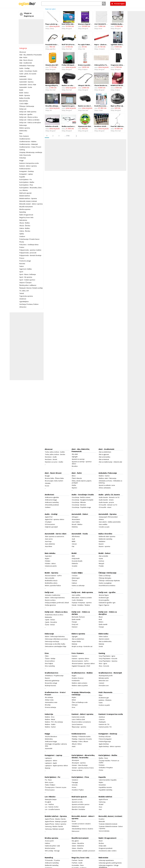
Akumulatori (76, 519)
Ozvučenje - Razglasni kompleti (83, 500)
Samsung (102, 802)
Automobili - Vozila (26, 87)
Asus (100, 807)
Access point (49, 841)
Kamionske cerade (78, 717)
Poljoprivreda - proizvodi (28, 253)
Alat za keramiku (105, 457)
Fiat (73, 546)
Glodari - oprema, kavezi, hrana (83, 768)
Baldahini (102, 541)
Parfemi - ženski (77, 860)
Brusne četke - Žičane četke (54, 478)
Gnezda (75, 785)
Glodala (48, 483)
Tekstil (22, 293)
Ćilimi (47, 656)
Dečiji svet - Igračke (26, 114)
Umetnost (23, 299)
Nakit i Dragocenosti (26, 215)
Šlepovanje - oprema (79, 727)
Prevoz (22, 258)
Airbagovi (75, 517)
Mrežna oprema (25, 209)
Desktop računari (105, 736)
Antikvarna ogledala (52, 497)
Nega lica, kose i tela (26, 217)
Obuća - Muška (24, 223)
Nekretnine (23, 220)
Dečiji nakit (102, 846)
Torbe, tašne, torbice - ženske (55, 454)
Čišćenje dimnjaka (105, 578)
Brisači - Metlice (77, 524)
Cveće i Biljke (24, 104)
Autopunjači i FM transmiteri (108, 517)
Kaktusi (74, 583)
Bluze (101, 617)
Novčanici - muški (51, 457)
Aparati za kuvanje (78, 807)
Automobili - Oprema (26, 82)
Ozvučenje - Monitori (79, 505)
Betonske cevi (104, 681)
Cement (101, 683)
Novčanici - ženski (51, 459)
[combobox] (74, 4)
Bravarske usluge (51, 683)
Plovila (22, 242)
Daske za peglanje (105, 583)
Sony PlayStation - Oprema (108, 661)
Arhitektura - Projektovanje (54, 676)
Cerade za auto (104, 527)
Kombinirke (76, 681)
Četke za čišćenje (105, 576)
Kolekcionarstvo (25, 169)
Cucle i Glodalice (77, 600)
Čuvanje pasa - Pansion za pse (56, 787)
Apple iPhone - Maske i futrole (55, 819)
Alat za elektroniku (105, 641)
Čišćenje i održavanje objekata (109, 581)
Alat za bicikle (103, 556)
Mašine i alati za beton (80, 683)
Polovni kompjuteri (105, 739)
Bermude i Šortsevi (78, 617)
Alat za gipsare (104, 454)
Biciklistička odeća (51, 583)
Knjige (21, 160)
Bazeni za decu (50, 600)
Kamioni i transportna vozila (29, 163)
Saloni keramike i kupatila (108, 780)
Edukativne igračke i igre (107, 603)
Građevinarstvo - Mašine (28, 141)
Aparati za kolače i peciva (81, 804)
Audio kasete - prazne (106, 502)
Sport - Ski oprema (26, 277)
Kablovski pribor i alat (52, 846)
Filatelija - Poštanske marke (81, 736)
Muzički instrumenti (26, 207)
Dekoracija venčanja (52, 641)
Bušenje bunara (50, 685)
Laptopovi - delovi (51, 761)
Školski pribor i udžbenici (28, 285)
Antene (101, 519)
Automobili (49, 748)
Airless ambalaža (105, 488)
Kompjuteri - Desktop (27, 171)
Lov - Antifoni (49, 804)
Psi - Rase (48, 780)
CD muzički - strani (105, 507)
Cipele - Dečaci (50, 620)
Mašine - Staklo (50, 724)
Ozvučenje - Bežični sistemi (81, 497)
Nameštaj (23, 212)
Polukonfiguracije (105, 741)
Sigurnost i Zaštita (25, 269)
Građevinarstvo (25, 139)
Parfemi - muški (77, 863)
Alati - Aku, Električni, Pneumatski (31, 55)
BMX (73, 556)
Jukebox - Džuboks (105, 700)
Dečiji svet (23, 109)
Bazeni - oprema (104, 546)
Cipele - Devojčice (51, 622)
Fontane (102, 765)
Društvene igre (104, 598)
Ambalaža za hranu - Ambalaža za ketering (110, 482)
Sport (21, 272)
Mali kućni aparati (25, 193)
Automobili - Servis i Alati (28, 85)
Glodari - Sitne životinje (80, 765)
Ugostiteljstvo (24, 302)
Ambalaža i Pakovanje (27, 66)
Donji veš (75, 624)
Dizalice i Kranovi (78, 678)
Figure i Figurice (104, 605)
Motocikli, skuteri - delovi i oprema (31, 204)
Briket (74, 700)
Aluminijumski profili (106, 676)
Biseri (101, 841)
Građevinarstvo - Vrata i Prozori (30, 147)
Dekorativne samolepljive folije (56, 646)
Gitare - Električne (78, 846)
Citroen (74, 544)
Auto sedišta (103, 524)
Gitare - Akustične (78, 843)
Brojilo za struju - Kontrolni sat (82, 646)
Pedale (101, 566)
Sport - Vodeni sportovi (27, 280)
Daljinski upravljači (51, 527)
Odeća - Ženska (25, 231)
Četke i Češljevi (50, 785)
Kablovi (48, 843)
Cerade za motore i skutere (81, 824)
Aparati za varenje (78, 459)
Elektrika (75, 527)
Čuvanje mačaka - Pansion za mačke (109, 762)
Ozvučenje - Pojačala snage (81, 507)
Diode (101, 646)
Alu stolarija (49, 697)
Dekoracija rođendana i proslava (56, 639)
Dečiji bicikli (76, 558)
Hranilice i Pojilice (78, 790)
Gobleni (48, 507)
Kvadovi (102, 819)
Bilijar (101, 695)
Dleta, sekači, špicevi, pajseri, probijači (82, 482)
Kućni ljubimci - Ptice (26, 185)
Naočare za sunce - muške (54, 462)
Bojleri (47, 558)
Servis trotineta (104, 831)
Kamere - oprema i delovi (80, 658)
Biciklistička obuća (51, 581)
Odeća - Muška (24, 228)
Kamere (75, 656)
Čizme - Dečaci (50, 625)
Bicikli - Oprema (25, 95)
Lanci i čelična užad (78, 719)
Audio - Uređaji (24, 68)
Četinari (74, 581)
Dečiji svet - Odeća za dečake (29, 120)
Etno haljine (49, 663)
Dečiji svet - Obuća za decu (29, 117)
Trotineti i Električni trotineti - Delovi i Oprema (111, 827)
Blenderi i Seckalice (78, 809)
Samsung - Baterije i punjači (54, 829)
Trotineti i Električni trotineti (108, 824)
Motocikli (102, 821)
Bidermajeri (76, 578)
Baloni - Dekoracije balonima (55, 598)
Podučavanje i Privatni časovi (29, 239)
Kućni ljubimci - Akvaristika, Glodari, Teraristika (35, 188)
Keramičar (102, 785)
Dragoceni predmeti (106, 848)
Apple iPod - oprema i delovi (55, 519)
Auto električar (50, 544)
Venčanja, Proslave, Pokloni (29, 304)
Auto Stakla (76, 522)
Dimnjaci (75, 705)
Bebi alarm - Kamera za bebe (82, 598)
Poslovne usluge (25, 261)
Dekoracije (23, 125)
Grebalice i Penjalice (106, 768)
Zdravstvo (23, 307)
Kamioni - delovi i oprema (28, 166)
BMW (74, 541)
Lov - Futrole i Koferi (52, 807)
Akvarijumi (75, 760)
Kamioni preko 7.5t (105, 727)
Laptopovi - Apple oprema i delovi (56, 766)
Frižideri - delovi (50, 563)
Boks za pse (49, 782)
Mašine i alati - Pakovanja (108, 478)
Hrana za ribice (77, 770)
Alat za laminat (104, 459)
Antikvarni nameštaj (52, 502)
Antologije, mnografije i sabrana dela (56, 745)
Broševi (101, 843)
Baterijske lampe (51, 799)
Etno (21, 133)
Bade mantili (76, 619)
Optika (22, 234)
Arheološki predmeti (52, 505)
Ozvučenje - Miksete (79, 502)
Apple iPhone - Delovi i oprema (56, 824)
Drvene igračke (104, 600)
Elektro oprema (25, 128)
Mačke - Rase (103, 758)
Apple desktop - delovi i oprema (110, 746)
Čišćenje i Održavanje (27, 106)
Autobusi (102, 717)
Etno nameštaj (50, 666)
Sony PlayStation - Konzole (108, 658)
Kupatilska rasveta (105, 787)
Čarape (74, 622)
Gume (101, 558)
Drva (73, 707)
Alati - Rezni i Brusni (26, 60)
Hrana (101, 770)
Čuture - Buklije (50, 658)
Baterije (74, 644)
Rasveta (22, 264)
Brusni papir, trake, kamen (54, 481)
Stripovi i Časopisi (25, 283)
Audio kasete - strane (106, 500)
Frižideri (48, 561)
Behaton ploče (104, 678)
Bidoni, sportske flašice (53, 585)
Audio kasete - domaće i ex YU (109, 497)
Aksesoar (23, 52)
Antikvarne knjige (51, 500)
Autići (74, 746)
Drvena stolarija (50, 707)
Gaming (22, 150)
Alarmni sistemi (104, 639)
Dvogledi (48, 802)
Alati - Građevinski (26, 63)
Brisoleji (48, 705)
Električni (75, 563)
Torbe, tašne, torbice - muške (55, 452)
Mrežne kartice (50, 848)
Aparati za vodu (77, 802)
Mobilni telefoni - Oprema (28, 198)
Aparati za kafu (77, 799)
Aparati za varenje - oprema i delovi (82, 463)
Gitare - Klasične (77, 848)
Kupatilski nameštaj (105, 790)
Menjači (101, 563)
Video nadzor (103, 636)
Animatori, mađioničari (53, 595)
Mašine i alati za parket (80, 685)
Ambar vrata (49, 700)
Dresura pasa (50, 790)
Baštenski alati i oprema (107, 536)
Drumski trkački (77, 561)
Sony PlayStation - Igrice (107, 656)
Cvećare (75, 576)
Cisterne (102, 719)
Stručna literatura (51, 736)
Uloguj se (28, 13)
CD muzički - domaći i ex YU (108, 505)
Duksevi (75, 627)
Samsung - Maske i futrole (54, 826)
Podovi (22, 247)
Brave (74, 821)
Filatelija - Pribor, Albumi (80, 741)
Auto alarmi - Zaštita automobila (110, 522)
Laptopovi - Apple (51, 763)
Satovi (22, 266)
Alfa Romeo (76, 536)
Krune (47, 486)
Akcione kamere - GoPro (53, 576)
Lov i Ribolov (24, 190)
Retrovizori (76, 831)
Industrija (23, 158)
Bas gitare (75, 841)
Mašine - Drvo (50, 717)
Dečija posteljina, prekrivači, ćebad (57, 603)
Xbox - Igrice (103, 663)
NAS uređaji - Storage (52, 851)
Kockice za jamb (104, 705)
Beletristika (49, 739)
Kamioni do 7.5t (104, 724)
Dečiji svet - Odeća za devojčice (30, 122)
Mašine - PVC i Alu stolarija (54, 722)
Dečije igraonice (50, 605)
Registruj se (29, 16)
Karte (101, 703)
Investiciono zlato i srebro (108, 851)
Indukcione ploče (51, 566)
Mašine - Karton (104, 476)
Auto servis (49, 539)
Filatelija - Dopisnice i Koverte (82, 739)
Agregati (75, 457)
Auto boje (48, 541)
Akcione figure (104, 595)
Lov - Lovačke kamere (52, 809)
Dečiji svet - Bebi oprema (28, 112)
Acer (100, 809)
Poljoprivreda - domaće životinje (30, 255)
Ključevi (74, 488)
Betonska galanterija (52, 681)
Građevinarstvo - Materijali (29, 144)
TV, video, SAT (24, 291)
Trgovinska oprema (26, 296)
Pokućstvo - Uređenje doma (29, 245)
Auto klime (49, 546)
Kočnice (101, 561)
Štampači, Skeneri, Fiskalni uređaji (31, 288)
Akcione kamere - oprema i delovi (83, 663)
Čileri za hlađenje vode (80, 702)
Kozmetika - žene (78, 865)
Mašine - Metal (50, 719)
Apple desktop (104, 744)
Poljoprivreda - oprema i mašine (30, 250)
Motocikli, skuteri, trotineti (28, 201)
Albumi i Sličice (77, 744)
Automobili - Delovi (26, 79)
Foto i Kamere (24, 136)
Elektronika (23, 131)
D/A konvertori (50, 524)
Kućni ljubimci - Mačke (27, 182)
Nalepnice (75, 826)
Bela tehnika (24, 101)
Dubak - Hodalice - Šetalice (81, 605)
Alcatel (101, 804)
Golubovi (75, 780)
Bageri (74, 676)
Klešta (74, 485)
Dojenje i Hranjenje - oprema (82, 603)
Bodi (100, 619)
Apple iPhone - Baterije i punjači (56, 821)
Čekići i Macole (77, 478)
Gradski (75, 566)
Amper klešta (76, 641)
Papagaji (75, 782)
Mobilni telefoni (25, 196)
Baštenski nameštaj (105, 539)
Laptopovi (48, 758)
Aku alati (75, 454)
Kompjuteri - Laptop (26, 174)
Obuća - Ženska (25, 226)
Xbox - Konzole (104, 666)
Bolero (101, 622)
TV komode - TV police (52, 860)
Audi (73, 539)
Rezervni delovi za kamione (81, 722)
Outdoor (22, 236)
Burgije (47, 476)
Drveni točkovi (50, 661)
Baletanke (48, 617)
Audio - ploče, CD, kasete (28, 74)
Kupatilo (22, 177)
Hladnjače (102, 722)
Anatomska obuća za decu (54, 615)
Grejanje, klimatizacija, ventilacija (31, 152)
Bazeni (101, 544)
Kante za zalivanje (78, 585)
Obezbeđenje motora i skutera (82, 829)
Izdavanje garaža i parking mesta (110, 863)
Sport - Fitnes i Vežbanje (28, 274)
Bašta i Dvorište (25, 98)
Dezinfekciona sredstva (107, 585)
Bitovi (74, 476)
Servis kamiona (77, 724)
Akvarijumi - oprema (79, 763)
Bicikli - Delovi (24, 93)
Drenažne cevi (104, 685)
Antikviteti (23, 76)
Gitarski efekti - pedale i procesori (83, 851)
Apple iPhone (103, 799)
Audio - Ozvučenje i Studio (28, 71)
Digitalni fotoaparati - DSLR (81, 666)
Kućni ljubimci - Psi (26, 179)
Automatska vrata (51, 702)
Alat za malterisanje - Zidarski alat (110, 462)
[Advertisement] (31, 32)
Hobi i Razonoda (25, 155)
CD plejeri (48, 522)
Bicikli (21, 90)
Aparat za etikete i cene (107, 485)
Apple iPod (49, 517)
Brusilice (75, 466)
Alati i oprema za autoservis (55, 536)
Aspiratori (48, 556)
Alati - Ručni (23, 57)
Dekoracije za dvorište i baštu (55, 644)
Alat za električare (105, 452)
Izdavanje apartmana (106, 860)
